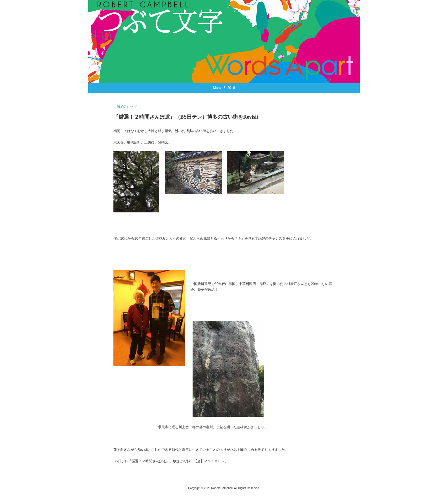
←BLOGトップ (125, 107)
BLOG (159, 11)
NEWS (118, 11)
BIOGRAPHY (139, 11)
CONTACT (177, 11)
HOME (104, 11)
